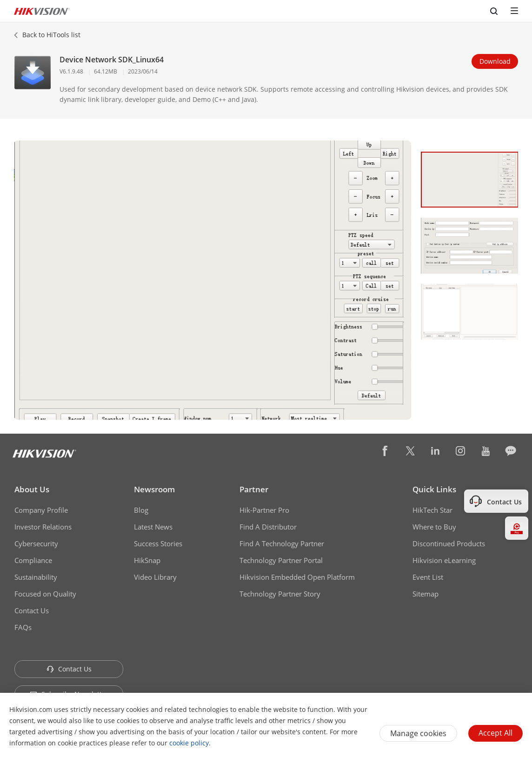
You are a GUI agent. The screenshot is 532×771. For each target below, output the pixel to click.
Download (495, 61)
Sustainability (36, 577)
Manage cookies (418, 733)
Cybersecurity (36, 543)
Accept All (495, 733)
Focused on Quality (45, 594)
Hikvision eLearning (444, 560)
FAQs (23, 627)
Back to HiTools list (51, 35)
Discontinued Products (449, 543)
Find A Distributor (268, 527)
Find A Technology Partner (282, 543)
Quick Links (434, 489)
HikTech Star (432, 510)
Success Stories (158, 543)
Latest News (153, 527)
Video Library (155, 577)
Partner (254, 489)
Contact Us (32, 610)
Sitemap (426, 594)
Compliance (33, 560)
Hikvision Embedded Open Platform (297, 577)
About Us (32, 489)
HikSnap (147, 560)
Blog (141, 510)
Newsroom (154, 489)
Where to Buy (434, 527)
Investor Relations (43, 527)
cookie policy (189, 743)
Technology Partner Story (280, 594)
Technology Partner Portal (281, 560)
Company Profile (41, 510)
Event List (428, 577)
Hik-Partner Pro (264, 510)
